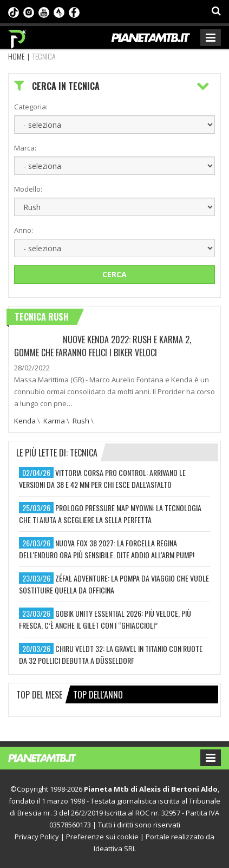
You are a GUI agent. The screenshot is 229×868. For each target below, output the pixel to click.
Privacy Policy (37, 837)
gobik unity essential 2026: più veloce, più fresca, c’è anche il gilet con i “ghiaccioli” (105, 619)
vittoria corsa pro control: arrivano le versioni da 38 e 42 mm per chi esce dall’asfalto (102, 478)
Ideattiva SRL (115, 849)
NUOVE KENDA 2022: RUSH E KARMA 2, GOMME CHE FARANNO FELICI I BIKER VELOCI (103, 346)
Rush (81, 421)
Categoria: (31, 107)
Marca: (25, 148)
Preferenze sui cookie (102, 837)
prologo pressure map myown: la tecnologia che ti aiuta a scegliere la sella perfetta (110, 514)
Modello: (28, 189)
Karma (54, 421)
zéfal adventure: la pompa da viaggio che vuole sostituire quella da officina (114, 584)
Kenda (25, 421)
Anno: (24, 230)
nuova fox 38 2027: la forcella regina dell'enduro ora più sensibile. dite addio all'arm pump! (107, 549)
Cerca (114, 274)
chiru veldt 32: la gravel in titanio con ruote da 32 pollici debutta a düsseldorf (111, 654)
